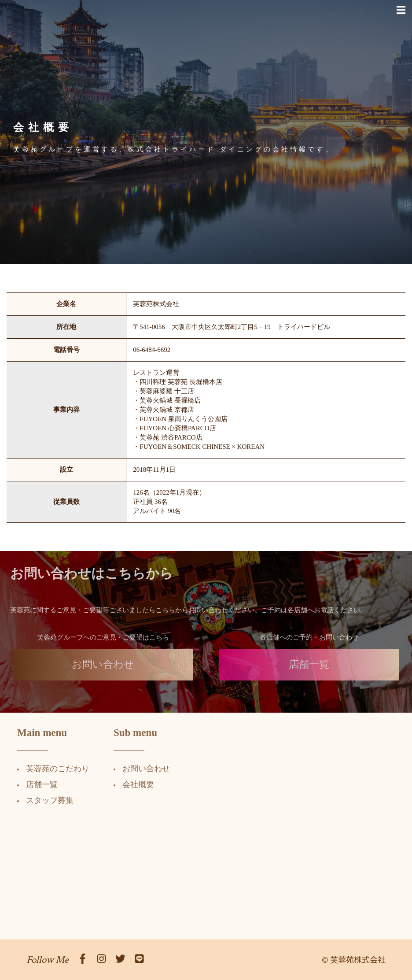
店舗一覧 (309, 670)
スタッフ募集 (44, 800)
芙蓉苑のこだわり (52, 769)
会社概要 (133, 784)
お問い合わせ (103, 670)
